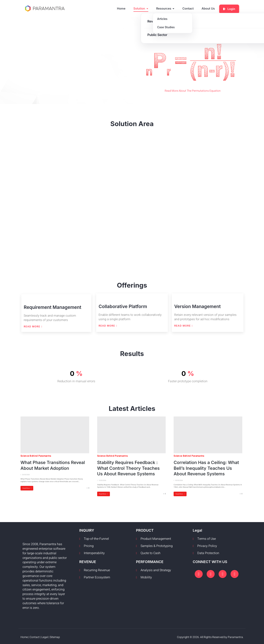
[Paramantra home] (45, 8)
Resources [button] (167, 8)
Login (230, 8)
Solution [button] (143, 8)
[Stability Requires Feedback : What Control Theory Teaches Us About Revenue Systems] (132, 434)
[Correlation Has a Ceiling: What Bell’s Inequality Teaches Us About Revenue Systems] (208, 434)
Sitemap (55, 636)
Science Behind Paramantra (36, 455)
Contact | (36, 636)
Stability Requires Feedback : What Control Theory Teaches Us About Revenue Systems (128, 467)
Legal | (46, 636)
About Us (210, 8)
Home (123, 8)
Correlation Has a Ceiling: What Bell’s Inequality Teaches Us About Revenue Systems (206, 467)
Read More (33, 326)
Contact (190, 8)
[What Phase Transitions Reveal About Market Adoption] (55, 434)
